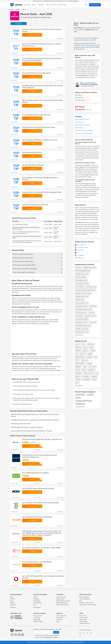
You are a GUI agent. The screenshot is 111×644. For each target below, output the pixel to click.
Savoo (12, 9)
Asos (97, 373)
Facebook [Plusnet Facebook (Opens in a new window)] (79, 250)
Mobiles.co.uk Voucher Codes (83, 293)
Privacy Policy (83, 616)
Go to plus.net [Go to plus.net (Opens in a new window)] (80, 245)
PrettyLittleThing (80, 357)
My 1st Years (92, 367)
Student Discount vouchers (63, 601)
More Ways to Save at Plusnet (84, 131)
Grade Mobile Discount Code (83, 326)
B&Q (85, 367)
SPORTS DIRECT (80, 363)
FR (87, 633)
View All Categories (80, 407)
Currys (83, 344)
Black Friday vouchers (62, 603)
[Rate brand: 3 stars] (80, 110)
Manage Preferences (85, 623)
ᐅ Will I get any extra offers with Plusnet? (25, 269)
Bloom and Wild (88, 373)
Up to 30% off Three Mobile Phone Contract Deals (41, 503)
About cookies (83, 620)
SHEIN (84, 370)
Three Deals (93, 322)
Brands (18, 9)
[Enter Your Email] (43, 632)
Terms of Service (74, 1)
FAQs (58, 622)
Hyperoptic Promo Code (82, 296)
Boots (92, 347)
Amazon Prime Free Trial (82, 284)
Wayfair (93, 350)
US (80, 633)
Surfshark (92, 313)
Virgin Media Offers (81, 277)
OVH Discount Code (81, 313)
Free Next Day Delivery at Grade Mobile (37, 562)
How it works (37, 618)
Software (78, 398)
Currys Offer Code (91, 287)
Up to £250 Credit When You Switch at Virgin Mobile (42, 548)
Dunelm (94, 379)
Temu (77, 383)
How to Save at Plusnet (82, 119)
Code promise (25, 442)
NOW (77, 360)
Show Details (60, 39)
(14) (19, 24)
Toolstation (79, 373)
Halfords (78, 350)
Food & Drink (37, 601)
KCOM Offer (93, 306)
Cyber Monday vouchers (63, 605)
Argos (77, 344)
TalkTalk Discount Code (90, 267)
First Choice (86, 376)
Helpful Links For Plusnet (82, 125)
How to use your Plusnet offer (84, 133)
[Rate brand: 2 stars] (78, 110)
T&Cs (56, 637)
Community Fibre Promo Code (83, 309)
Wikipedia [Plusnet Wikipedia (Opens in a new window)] (79, 258)
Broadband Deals (80, 404)
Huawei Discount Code (82, 303)
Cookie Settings (83, 622)
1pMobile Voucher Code (82, 329)
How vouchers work (61, 616)
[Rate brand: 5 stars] (84, 110)
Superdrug (94, 376)
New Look (83, 354)
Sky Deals (78, 267)
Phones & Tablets (80, 395)
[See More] (99, 392)
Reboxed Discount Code (82, 332)
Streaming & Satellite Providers (84, 401)
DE (84, 633)
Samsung (78, 347)
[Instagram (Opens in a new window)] (19, 635)
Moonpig (89, 357)
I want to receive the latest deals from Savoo (46, 635)
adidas (90, 354)
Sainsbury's (13, 605)
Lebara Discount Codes (82, 319)
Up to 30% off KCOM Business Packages (37, 517)
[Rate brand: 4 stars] (82, 110)
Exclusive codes (60, 599)
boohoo (78, 376)
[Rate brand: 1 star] (76, 110)
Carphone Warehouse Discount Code (85, 290)
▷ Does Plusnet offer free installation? (24, 272)
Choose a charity (38, 616)
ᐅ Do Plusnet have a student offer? (23, 261)
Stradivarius (91, 370)
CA (80, 636)
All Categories (37, 607)
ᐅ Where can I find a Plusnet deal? (23, 254)
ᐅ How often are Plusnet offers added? (24, 265)
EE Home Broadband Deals (83, 271)
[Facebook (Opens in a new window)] (12, 635)
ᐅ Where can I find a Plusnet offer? (23, 258)
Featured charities (38, 622)
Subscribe (56, 632)
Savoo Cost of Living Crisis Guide (88, 605)
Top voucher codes (61, 597)
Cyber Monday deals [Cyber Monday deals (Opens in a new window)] (85, 599)
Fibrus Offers (79, 316)
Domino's (85, 350)
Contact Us (59, 620)
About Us (59, 613)
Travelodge (86, 379)
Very (96, 357)
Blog (81, 601)
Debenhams (91, 344)
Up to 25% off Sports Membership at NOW (38, 488)
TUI (77, 354)
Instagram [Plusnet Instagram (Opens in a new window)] (79, 255)
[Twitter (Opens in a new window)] (16, 635)
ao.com (85, 347)
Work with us (60, 618)
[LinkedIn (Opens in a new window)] (23, 635)
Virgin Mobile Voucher (81, 306)
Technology (90, 395)
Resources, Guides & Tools (86, 603)
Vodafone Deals (80, 300)
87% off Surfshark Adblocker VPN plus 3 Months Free (42, 439)
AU (91, 633)
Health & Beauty (38, 603)
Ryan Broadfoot (87, 83)
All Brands (13, 607)
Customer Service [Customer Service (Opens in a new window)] (81, 247)
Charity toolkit (37, 620)
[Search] (80, 5)
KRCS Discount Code (81, 322)
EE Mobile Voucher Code (82, 274)
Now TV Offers (80, 287)
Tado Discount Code (91, 316)
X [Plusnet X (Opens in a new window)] (77, 253)
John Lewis (84, 360)
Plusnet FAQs (79, 128)
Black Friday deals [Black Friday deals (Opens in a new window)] (84, 597)
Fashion (35, 597)
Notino (77, 370)
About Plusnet (79, 122)
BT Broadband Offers (81, 280)
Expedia (89, 363)
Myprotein (78, 367)
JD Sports (78, 379)
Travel (35, 605)
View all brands (79, 335)
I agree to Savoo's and (46, 637)
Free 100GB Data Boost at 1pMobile (36, 473)
